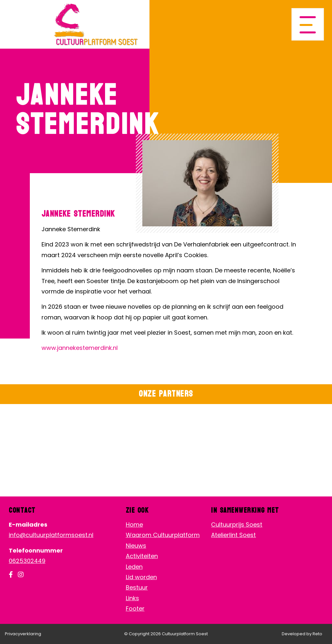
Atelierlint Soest (233, 535)
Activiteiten (142, 556)
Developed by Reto (302, 634)
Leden (134, 567)
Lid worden (141, 577)
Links (132, 598)
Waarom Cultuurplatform (163, 535)
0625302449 (27, 561)
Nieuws (136, 546)
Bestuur (137, 587)
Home (134, 525)
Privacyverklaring (23, 634)
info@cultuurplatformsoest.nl (51, 535)
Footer (135, 608)
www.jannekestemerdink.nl (80, 348)
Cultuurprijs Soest (237, 525)
